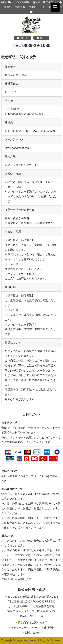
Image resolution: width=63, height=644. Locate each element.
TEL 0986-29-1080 (31, 46)
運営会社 (49, 628)
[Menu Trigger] (55, 7)
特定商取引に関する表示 (33, 623)
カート (41, 38)
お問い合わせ (33, 633)
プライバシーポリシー (24, 628)
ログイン (22, 38)
